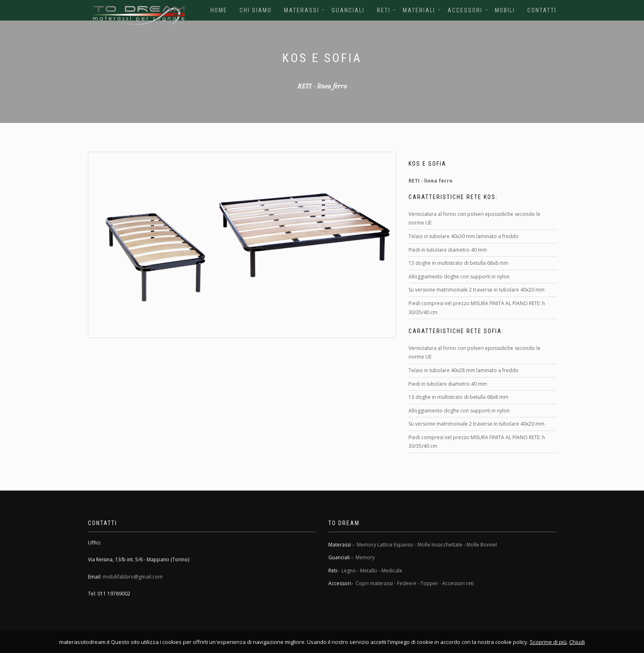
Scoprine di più (548, 642)
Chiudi (577, 642)
